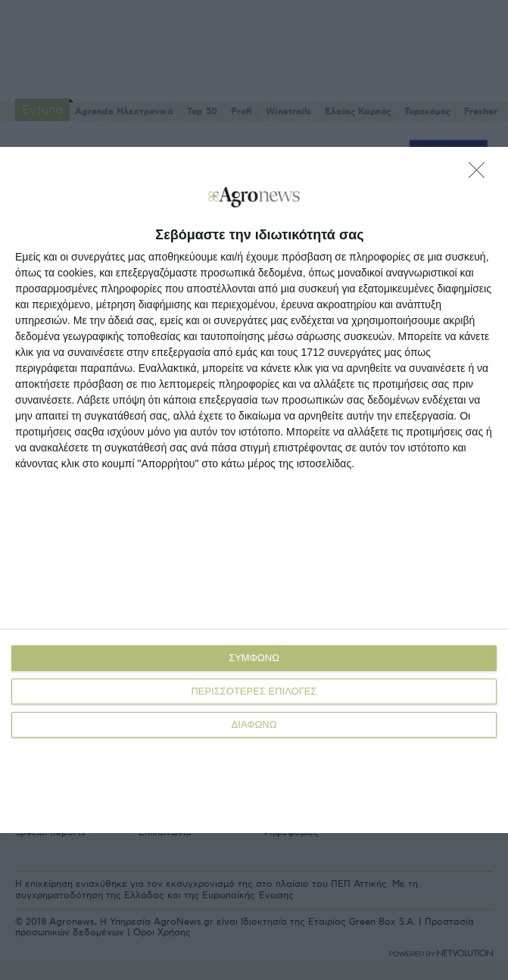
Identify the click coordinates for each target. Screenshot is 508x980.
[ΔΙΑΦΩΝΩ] (481, 174)
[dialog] (254, 490)
